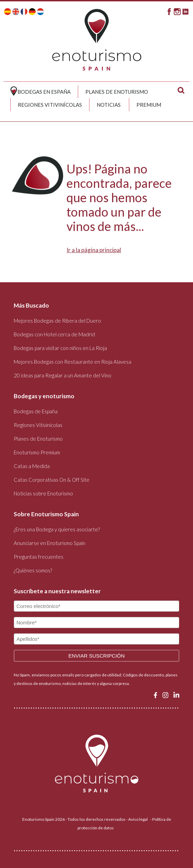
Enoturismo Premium (37, 452)
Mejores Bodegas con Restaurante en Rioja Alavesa (73, 362)
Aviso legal (138, 819)
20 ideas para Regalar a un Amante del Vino (63, 375)
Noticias (109, 105)
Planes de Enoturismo (117, 92)
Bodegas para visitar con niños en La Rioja (60, 348)
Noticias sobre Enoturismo (43, 493)
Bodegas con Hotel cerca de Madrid (54, 334)
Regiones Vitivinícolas (50, 105)
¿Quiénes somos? (33, 570)
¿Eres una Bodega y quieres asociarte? (57, 529)
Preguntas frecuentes (39, 557)
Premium (149, 105)
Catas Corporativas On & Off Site (52, 480)
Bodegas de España (36, 411)
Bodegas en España (44, 92)
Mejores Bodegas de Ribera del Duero (57, 321)
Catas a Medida (32, 466)
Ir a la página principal (94, 250)
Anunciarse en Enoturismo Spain (50, 543)
